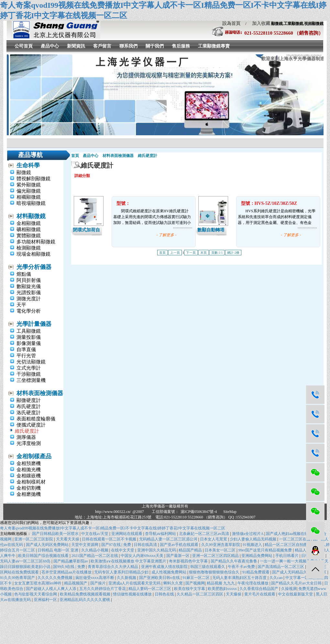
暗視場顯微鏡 (31, 203)
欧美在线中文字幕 (190, 589)
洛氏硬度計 (29, 413)
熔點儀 (24, 274)
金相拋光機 (29, 470)
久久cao (277, 578)
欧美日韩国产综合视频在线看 (44, 556)
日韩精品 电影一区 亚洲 (58, 550)
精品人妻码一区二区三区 (150, 589)
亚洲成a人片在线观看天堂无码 (135, 583)
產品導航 (30, 155)
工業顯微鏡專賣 (214, 46)
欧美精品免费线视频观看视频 (86, 594)
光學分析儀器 (34, 267)
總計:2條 (233, 253)
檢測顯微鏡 (29, 248)
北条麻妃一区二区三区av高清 (204, 534)
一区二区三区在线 (295, 539)
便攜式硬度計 (31, 425)
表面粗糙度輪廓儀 (36, 419)
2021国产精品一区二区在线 (95, 556)
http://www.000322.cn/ (113, 512)
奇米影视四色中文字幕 (189, 561)
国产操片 (99, 583)
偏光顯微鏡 (29, 191)
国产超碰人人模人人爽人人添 (52, 589)
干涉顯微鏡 (29, 374)
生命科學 (28, 165)
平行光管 (26, 356)
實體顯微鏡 (29, 236)
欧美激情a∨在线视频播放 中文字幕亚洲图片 (129, 561)
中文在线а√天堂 (95, 534)
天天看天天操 (68, 539)
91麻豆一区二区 (197, 578)
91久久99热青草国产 (18, 578)
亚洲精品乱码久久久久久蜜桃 (85, 600)
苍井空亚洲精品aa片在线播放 (67, 572)
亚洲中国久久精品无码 (157, 550)
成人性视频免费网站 (169, 572)
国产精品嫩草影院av (71, 561)
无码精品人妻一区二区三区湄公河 (169, 539)
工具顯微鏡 (29, 331)
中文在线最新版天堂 (296, 594)
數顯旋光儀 (29, 286)
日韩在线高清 (146, 545)
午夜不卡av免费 (242, 567)
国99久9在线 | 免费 (69, 567)
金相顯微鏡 (29, 223)
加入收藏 (259, 23)
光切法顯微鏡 (31, 362)
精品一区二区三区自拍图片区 (290, 545)
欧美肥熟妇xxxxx (223, 589)
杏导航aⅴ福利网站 (161, 534)
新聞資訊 (76, 46)
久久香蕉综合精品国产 (259, 589)
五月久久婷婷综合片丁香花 (103, 589)
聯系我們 (128, 46)
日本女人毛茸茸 (214, 539)
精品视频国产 (76, 583)
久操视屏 (289, 589)
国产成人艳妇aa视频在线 (288, 534)
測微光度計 (29, 299)
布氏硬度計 (29, 406)
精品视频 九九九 (221, 583)
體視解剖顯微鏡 (33, 179)
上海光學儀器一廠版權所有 (165, 506)
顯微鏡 (24, 172)
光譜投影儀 (29, 293)
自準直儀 (26, 350)
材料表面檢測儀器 (40, 393)
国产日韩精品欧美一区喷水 (56, 534)
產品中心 (50, 46)
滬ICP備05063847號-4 (199, 512)
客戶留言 (102, 46)
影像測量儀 (29, 343)
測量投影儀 (29, 337)
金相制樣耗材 (31, 482)
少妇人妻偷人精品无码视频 (253, 539)
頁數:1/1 (217, 253)
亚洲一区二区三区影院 (34, 539)
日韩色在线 (165, 594)
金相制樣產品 (34, 456)
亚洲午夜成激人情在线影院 (165, 567)
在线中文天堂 (123, 550)
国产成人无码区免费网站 (48, 545)
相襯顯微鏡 (29, 197)
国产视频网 (195, 583)
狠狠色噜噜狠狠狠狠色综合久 (215, 572)
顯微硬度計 (29, 400)
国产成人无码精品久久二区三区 (300, 572)
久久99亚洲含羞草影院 (221, 545)
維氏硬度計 (27, 431)
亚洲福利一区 (46, 600)
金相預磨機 (29, 463)
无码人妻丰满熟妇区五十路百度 (240, 578)
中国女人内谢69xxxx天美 (143, 556)
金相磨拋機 (29, 494)
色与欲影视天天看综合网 (36, 594)
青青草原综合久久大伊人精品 (113, 567)
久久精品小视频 (95, 550)
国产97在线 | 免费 (117, 545)
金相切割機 (29, 488)
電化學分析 (29, 311)
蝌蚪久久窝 (174, 583)
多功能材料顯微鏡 (36, 242)
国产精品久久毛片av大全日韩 (297, 583)
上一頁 (175, 253)
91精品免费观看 (256, 572)
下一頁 (191, 253)
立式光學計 (29, 368)
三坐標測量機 (31, 380)
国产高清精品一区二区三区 (281, 567)
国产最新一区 (178, 556)
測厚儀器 (26, 437)
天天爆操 (234, 594)
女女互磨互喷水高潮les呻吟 (38, 583)
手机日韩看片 (287, 556)
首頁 (75, 156)
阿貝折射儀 (29, 280)
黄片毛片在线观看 (260, 594)
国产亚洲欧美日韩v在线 (160, 578)
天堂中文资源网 (85, 545)
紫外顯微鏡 (29, 185)
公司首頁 (24, 46)
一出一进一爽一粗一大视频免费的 (289, 561)
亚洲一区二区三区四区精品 (216, 556)
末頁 (203, 253)
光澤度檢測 (29, 443)
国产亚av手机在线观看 (180, 545)
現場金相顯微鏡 (33, 254)
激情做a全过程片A (248, 534)
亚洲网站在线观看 (127, 534)
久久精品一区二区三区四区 (200, 594)
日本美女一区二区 (220, 550)
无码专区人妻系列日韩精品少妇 (122, 572)
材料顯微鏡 (31, 216)
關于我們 (155, 46)
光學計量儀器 (34, 324)
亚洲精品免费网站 (257, 556)
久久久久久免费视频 (55, 578)
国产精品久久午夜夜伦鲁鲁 (234, 561)
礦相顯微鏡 (29, 229)
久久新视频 (127, 578)
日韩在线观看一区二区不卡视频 (110, 539)
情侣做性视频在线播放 (133, 594)
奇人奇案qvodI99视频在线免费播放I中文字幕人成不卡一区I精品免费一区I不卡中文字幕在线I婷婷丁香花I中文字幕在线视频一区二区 (113, 528)
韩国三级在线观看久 (208, 567)
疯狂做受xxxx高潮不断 (95, 578)
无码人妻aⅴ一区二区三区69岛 (26, 561)
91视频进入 (253, 545)
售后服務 (181, 46)
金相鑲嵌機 (29, 476)
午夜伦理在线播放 (253, 583)
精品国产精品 (191, 550)
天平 (21, 305)
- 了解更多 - (167, 235)
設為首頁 (231, 23)
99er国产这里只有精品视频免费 (266, 550)
